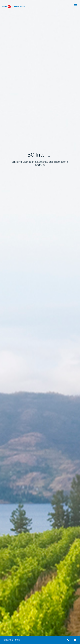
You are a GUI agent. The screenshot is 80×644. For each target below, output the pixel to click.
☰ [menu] (75, 5)
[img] (40, 322)
